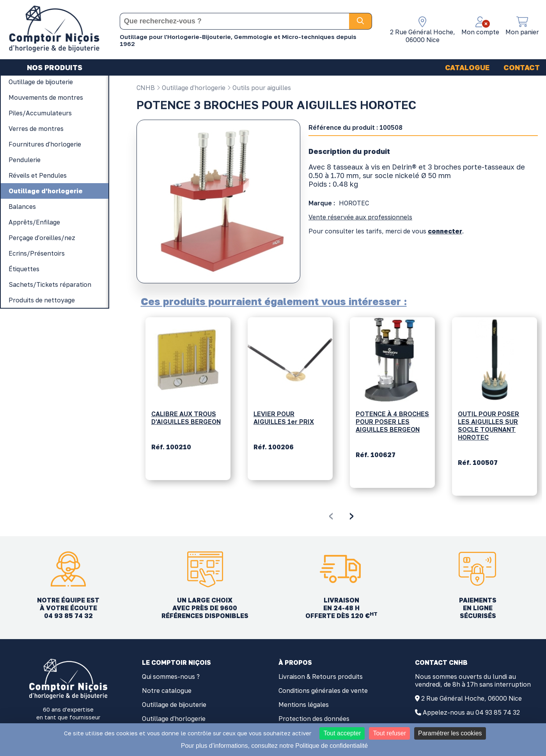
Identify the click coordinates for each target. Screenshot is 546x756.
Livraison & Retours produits (321, 677)
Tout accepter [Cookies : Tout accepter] (342, 733)
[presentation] (331, 515)
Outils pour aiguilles (259, 88)
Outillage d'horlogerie (191, 88)
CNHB (146, 88)
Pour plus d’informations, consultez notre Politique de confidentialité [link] (274, 746)
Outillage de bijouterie (174, 705)
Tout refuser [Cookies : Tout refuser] (389, 733)
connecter (445, 231)
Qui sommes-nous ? (171, 677)
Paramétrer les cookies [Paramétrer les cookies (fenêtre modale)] (450, 733)
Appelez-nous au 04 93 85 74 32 (471, 712)
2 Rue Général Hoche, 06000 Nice (472, 698)
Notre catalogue (167, 691)
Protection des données (314, 719)
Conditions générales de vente (323, 691)
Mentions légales (304, 705)
